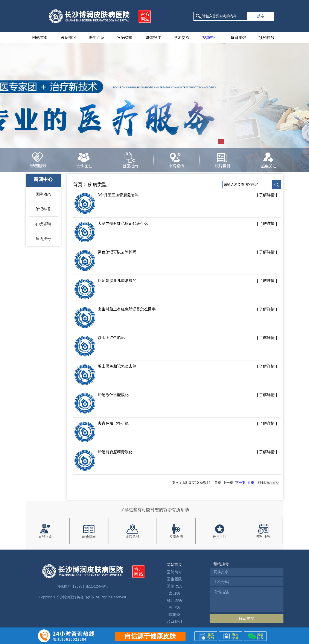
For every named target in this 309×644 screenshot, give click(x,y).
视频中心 (210, 38)
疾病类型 (125, 38)
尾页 (251, 483)
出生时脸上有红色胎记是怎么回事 (115, 318)
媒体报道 (153, 38)
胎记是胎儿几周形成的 (105, 289)
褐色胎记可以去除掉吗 (105, 261)
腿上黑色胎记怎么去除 (105, 375)
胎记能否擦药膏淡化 (103, 460)
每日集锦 (238, 38)
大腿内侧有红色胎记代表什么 (111, 232)
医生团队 (174, 579)
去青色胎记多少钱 (101, 432)
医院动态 (43, 194)
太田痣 (174, 593)
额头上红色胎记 (99, 346)
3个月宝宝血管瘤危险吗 (106, 204)
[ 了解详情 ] (267, 195)
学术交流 (182, 38)
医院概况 (68, 38)
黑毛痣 (174, 608)
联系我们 (174, 622)
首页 (78, 185)
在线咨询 (43, 224)
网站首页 (40, 38)
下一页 (240, 483)
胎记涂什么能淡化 (101, 403)
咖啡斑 (174, 615)
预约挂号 (267, 38)
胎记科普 (43, 209)
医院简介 (174, 572)
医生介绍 (97, 38)
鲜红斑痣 (174, 600)
